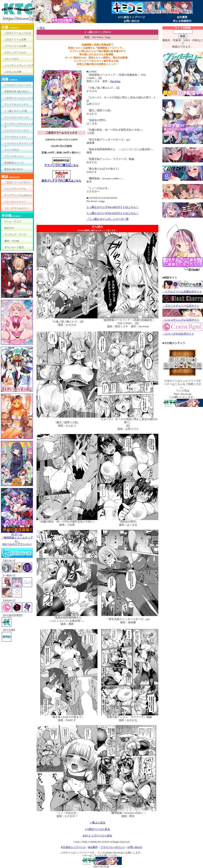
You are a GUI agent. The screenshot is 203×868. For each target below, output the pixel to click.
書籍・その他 (12, 241)
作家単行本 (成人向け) (16, 91)
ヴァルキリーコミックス (18, 85)
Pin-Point (115, 81)
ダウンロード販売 (14, 247)
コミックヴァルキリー (16, 208)
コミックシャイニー (15, 202)
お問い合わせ (132, 21)
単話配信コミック (14, 163)
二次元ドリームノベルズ (18, 33)
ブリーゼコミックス (15, 137)
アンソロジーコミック (16, 117)
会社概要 (182, 17)
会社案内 (93, 847)
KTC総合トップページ (132, 17)
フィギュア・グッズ (15, 234)
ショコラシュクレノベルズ (19, 65)
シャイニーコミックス (16, 130)
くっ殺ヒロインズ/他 (16, 111)
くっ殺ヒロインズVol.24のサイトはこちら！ (112, 207)
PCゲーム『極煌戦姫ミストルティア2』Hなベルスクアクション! (17, 538)
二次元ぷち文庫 (13, 72)
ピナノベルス (12, 59)
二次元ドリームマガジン (18, 182)
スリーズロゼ (12, 150)
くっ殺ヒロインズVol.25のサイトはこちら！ (112, 213)
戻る (42, 28)
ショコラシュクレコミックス (19, 144)
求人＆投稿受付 (182, 21)
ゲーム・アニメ (13, 221)
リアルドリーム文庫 (15, 46)
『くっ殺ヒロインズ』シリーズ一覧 (108, 219)
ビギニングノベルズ (15, 52)
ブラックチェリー (14, 156)
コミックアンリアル (15, 189)
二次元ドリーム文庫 (15, 39)
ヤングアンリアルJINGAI (18, 195)
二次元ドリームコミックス (19, 98)
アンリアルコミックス (16, 104)
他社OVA (9, 228)
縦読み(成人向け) (14, 169)
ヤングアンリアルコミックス (19, 125)
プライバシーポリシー (113, 847)
